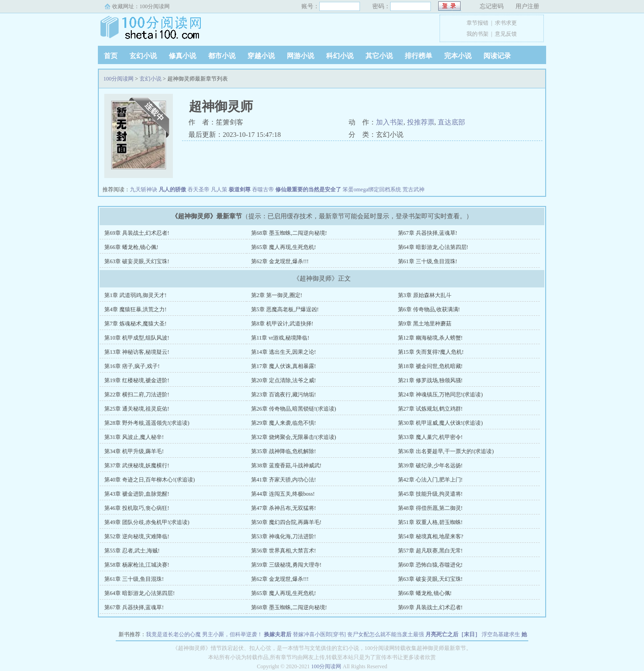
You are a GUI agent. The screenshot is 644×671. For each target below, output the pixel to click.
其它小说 (379, 56)
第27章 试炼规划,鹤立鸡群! (430, 409)
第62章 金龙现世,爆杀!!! (280, 261)
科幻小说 (340, 56)
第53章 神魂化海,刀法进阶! (284, 536)
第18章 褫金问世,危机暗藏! (430, 366)
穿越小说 (261, 56)
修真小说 (182, 56)
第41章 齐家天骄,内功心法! (284, 480)
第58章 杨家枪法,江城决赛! (137, 565)
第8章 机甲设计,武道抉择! (282, 324)
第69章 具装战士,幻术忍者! (137, 233)
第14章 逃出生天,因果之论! (284, 352)
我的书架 (478, 34)
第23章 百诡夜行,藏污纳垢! (284, 395)
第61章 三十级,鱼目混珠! (428, 261)
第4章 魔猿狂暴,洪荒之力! (135, 309)
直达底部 (451, 122)
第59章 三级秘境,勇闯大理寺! (286, 565)
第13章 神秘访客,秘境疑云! (137, 352)
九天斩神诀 (144, 189)
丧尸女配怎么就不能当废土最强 (386, 634)
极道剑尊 (240, 189)
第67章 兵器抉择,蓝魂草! (428, 233)
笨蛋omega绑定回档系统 (372, 189)
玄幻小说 (143, 56)
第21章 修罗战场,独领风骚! (430, 380)
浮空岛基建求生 (501, 634)
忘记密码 (492, 6)
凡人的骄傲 (172, 189)
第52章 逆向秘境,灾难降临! (137, 536)
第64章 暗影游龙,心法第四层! (433, 247)
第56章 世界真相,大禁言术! (284, 551)
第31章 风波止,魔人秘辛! (134, 437)
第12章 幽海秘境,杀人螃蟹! (430, 338)
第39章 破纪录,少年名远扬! (430, 465)
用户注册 (527, 6)
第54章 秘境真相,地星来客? (431, 536)
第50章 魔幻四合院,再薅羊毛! (286, 522)
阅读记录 (497, 56)
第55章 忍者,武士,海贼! (132, 551)
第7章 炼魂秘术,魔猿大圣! (135, 324)
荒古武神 (413, 189)
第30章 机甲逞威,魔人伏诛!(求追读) (440, 423)
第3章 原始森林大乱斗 (425, 295)
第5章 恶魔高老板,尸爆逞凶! (285, 309)
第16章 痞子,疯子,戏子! (132, 366)
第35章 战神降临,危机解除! (284, 451)
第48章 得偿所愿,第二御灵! (430, 508)
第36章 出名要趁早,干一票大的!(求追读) (446, 451)
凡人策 (219, 189)
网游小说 (301, 56)
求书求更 (506, 23)
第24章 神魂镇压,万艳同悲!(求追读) (440, 395)
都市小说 (222, 56)
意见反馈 (506, 34)
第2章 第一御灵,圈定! (277, 295)
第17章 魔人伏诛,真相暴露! (284, 366)
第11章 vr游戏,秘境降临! (280, 338)
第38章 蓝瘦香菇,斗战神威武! (286, 465)
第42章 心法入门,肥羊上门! (430, 480)
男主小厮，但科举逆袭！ (232, 634)
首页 (111, 56)
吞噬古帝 (263, 189)
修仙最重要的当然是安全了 (308, 189)
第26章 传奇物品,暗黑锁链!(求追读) (294, 409)
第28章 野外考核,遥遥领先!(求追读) (147, 423)
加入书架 (390, 122)
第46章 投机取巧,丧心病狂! (137, 508)
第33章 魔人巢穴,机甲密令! (430, 437)
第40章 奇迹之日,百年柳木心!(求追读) (150, 480)
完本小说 (458, 56)
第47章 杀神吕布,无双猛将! (284, 508)
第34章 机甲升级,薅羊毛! (134, 451)
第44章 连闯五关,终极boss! (283, 494)
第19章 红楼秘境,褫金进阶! (137, 380)
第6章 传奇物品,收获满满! (429, 309)
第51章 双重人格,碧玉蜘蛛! (430, 522)
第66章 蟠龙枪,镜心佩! (131, 247)
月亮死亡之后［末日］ (453, 634)
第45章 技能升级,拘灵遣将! (430, 494)
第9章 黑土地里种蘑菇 (425, 324)
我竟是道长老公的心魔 (173, 634)
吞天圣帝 (199, 189)
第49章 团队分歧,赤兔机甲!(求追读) (147, 522)
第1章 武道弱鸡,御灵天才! (135, 295)
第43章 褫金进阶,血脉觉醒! (137, 494)
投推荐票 (421, 122)
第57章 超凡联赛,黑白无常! (430, 551)
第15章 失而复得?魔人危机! (431, 352)
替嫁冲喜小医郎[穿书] (319, 634)
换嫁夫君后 (278, 634)
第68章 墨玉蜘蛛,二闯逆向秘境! (289, 233)
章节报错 (478, 23)
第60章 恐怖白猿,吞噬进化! (430, 565)
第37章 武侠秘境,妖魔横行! (137, 465)
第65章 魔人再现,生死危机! (284, 247)
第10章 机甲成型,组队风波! (137, 338)
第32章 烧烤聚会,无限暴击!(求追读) (294, 437)
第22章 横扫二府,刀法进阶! (137, 395)
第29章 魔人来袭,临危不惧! (284, 423)
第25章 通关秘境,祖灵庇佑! (137, 409)
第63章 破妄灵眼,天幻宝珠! (137, 261)
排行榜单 (419, 56)
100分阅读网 (155, 6)
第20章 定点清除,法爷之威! (284, 380)
